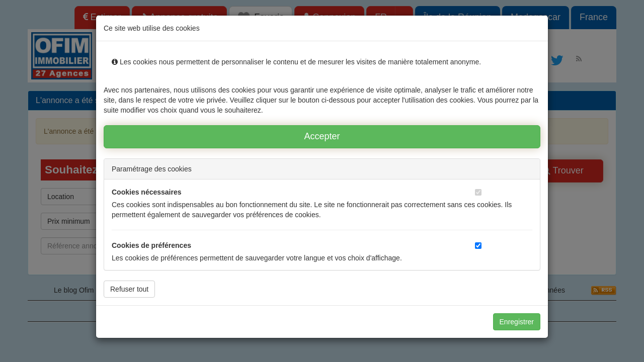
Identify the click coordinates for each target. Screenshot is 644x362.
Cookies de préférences (151, 245)
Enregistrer (517, 322)
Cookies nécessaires (147, 192)
